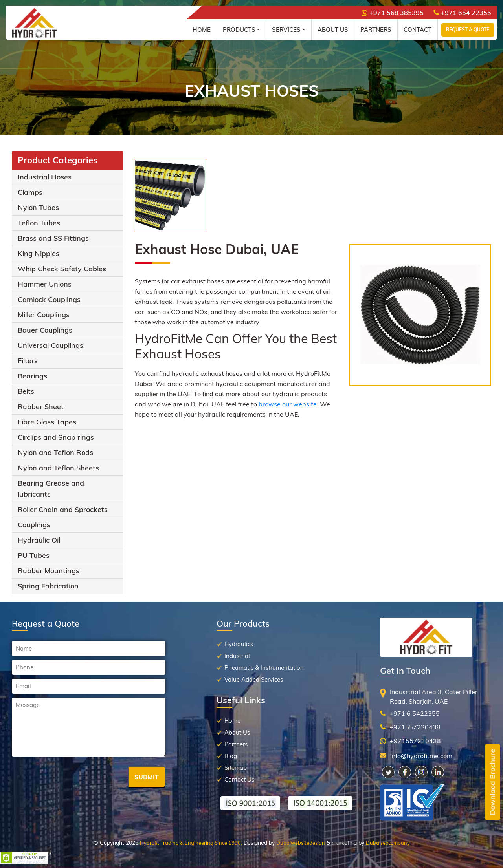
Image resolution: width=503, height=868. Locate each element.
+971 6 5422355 (415, 713)
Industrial (237, 656)
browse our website (288, 404)
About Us (333, 30)
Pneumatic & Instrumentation (264, 668)
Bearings (32, 376)
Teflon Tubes (39, 223)
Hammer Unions (45, 284)
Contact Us (239, 779)
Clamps (30, 192)
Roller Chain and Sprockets (63, 509)
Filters (28, 361)
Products (239, 30)
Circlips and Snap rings (56, 437)
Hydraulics (239, 644)
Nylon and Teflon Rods (55, 452)
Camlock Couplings (49, 299)
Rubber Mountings (49, 571)
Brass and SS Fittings (53, 238)
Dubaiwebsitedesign (301, 843)
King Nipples (39, 253)
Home (202, 30)
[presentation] (72, 778)
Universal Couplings (50, 345)
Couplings (34, 525)
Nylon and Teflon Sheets (58, 468)
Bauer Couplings (45, 330)
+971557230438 (415, 727)
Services (286, 30)
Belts (26, 391)
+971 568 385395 (393, 13)
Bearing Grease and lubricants (51, 489)
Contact (418, 30)
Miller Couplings (44, 315)
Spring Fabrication (48, 586)
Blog (231, 756)
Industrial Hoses (45, 177)
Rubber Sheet (41, 407)
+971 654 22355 (462, 13)
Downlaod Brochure (493, 782)
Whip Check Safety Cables (62, 269)
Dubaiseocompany (388, 843)
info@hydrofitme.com (421, 756)
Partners (376, 30)
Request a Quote (468, 30)
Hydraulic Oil (39, 540)
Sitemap (236, 768)
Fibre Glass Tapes (47, 422)
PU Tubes (34, 555)
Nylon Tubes (38, 207)
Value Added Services (254, 679)
